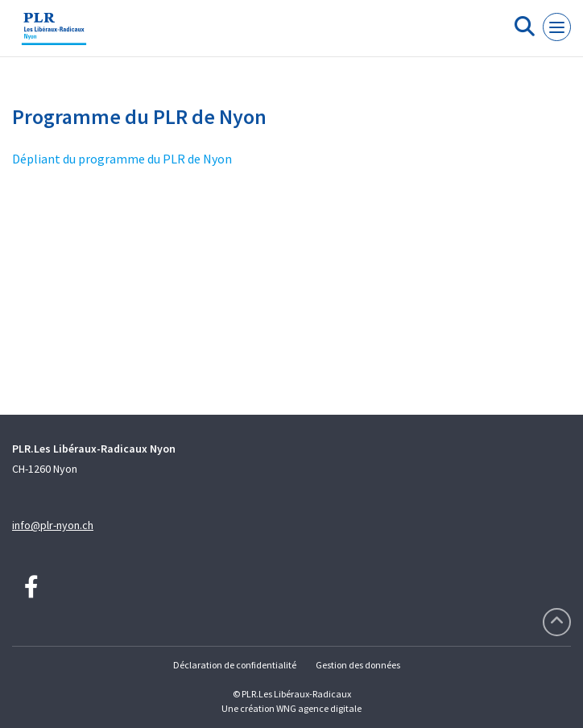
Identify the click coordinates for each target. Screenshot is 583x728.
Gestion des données (358, 665)
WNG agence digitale (319, 708)
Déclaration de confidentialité (235, 665)
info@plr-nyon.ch (53, 525)
